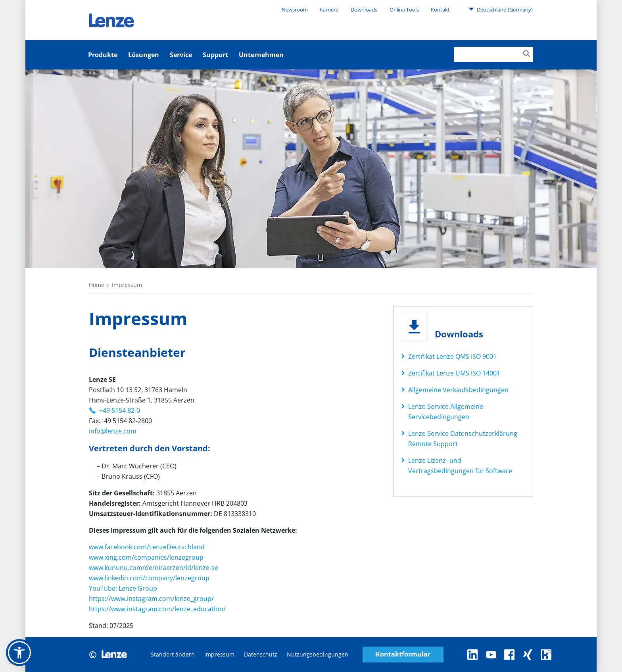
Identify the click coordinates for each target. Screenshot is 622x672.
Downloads (364, 10)
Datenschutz (261, 654)
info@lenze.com (113, 431)
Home (97, 285)
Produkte (103, 55)
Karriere (329, 10)
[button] (19, 653)
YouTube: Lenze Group (123, 588)
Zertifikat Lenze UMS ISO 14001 (454, 373)
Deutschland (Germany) (501, 9)
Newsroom (295, 10)
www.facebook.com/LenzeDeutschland (147, 547)
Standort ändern (173, 654)
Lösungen (144, 55)
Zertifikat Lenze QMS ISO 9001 (452, 356)
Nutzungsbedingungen (318, 654)
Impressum (219, 654)
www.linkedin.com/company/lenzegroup (149, 578)
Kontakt (440, 10)
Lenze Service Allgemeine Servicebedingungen (446, 412)
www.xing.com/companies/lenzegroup (146, 557)
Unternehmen (261, 55)
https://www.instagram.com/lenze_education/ (157, 609)
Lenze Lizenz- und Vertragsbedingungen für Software (460, 466)
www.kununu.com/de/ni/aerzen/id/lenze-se (154, 568)
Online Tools (404, 10)
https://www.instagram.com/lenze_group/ (151, 599)
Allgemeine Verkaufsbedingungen (458, 390)
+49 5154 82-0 (120, 410)
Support (215, 55)
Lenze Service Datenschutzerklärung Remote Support (463, 439)
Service (181, 55)
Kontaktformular (403, 654)
